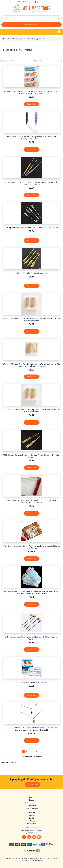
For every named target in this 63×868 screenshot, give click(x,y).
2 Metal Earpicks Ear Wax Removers (31, 273)
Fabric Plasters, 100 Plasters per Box (32, 682)
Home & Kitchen (13, 39)
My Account (40, 2)
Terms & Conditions (31, 809)
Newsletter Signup (26, 2)
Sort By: (4, 61)
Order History (31, 824)
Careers (31, 800)
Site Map (31, 818)
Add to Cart (31, 104)
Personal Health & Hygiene (32, 39)
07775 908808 (32, 833)
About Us (32, 797)
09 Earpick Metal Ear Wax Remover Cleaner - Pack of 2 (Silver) (31, 228)
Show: (36, 61)
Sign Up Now (33, 784)
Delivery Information (32, 803)
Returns (32, 815)
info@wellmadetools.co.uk (32, 830)
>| (40, 751)
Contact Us (31, 813)
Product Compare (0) (12, 55)
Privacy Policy (32, 806)
